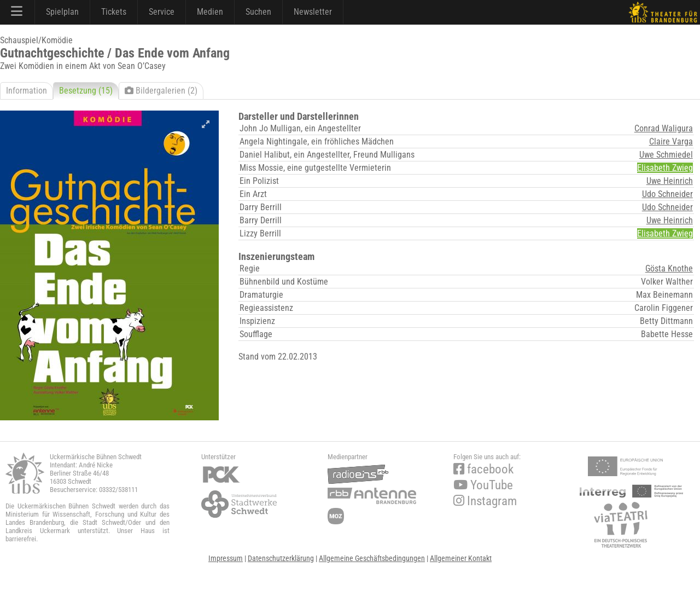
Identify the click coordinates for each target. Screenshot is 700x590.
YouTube (483, 485)
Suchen (258, 12)
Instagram (485, 501)
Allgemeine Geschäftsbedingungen (372, 558)
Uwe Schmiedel (666, 155)
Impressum (226, 558)
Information (27, 91)
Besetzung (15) (86, 91)
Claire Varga (671, 141)
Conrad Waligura (664, 128)
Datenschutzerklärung (281, 558)
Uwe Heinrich (670, 181)
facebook (483, 469)
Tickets (114, 12)
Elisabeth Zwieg (665, 168)
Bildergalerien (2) (161, 91)
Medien (210, 12)
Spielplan (62, 12)
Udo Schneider (667, 194)
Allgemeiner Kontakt (461, 558)
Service (162, 12)
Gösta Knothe (669, 268)
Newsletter (313, 12)
